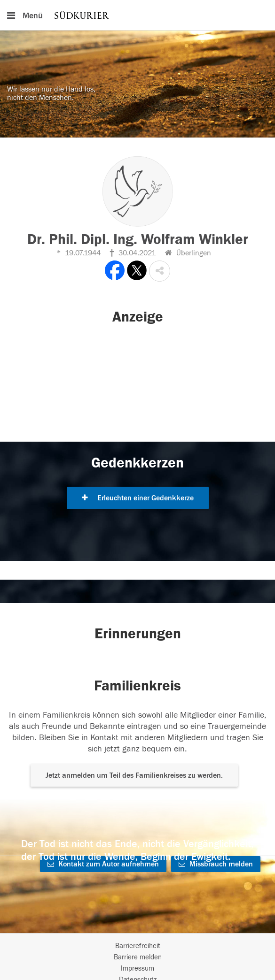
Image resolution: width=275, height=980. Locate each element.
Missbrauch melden (216, 864)
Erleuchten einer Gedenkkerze (138, 498)
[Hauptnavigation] (137, 15)
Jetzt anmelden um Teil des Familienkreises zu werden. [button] (134, 775)
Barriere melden (138, 957)
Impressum (137, 969)
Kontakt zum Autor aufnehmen (103, 864)
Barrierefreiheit (138, 946)
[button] (160, 271)
